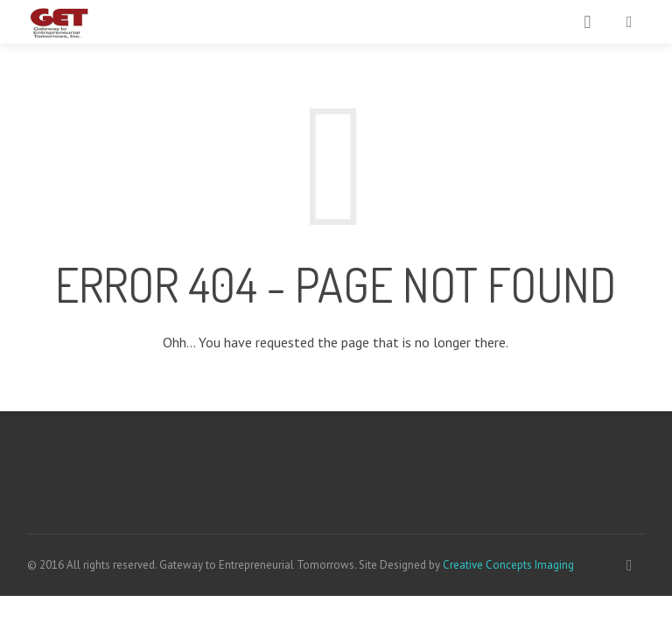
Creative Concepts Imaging (508, 565)
